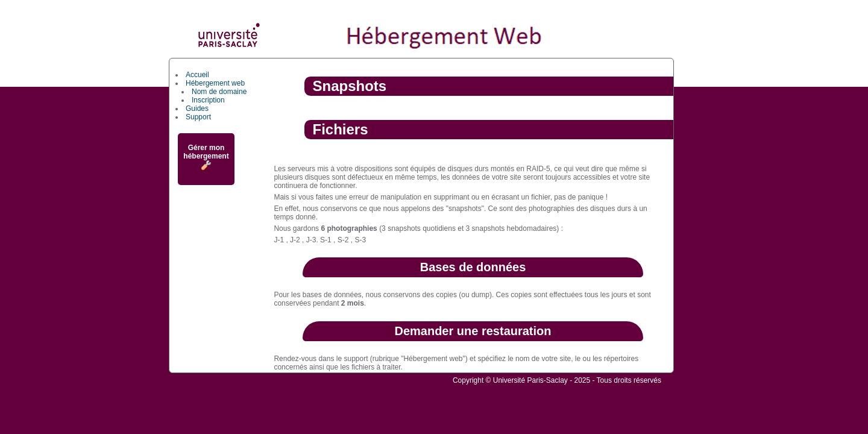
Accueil (197, 75)
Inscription (208, 100)
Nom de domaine (219, 92)
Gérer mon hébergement (206, 157)
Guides (197, 108)
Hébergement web (215, 83)
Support (198, 117)
